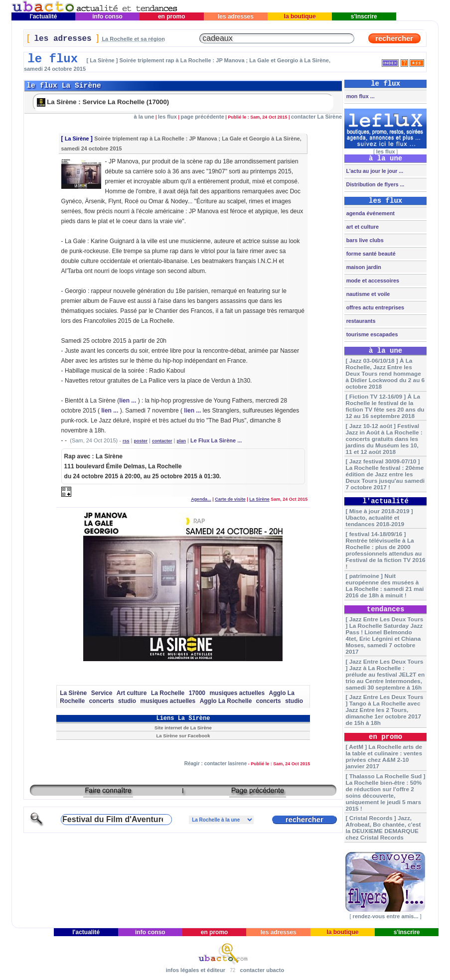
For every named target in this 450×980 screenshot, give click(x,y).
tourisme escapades (372, 334)
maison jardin (363, 267)
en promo (172, 16)
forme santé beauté (370, 254)
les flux (167, 117)
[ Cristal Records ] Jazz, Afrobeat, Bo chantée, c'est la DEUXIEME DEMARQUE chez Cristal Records (383, 828)
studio (127, 701)
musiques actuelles (237, 693)
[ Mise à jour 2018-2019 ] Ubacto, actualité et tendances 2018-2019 (379, 517)
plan (182, 441)
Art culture (132, 693)
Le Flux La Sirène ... (216, 440)
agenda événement (370, 213)
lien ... (128, 401)
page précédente (202, 117)
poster (141, 441)
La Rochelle (168, 693)
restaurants (360, 321)
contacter (162, 441)
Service (102, 693)
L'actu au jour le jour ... (374, 171)
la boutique (300, 16)
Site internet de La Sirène (183, 728)
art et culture (362, 227)
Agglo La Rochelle (226, 701)
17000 (197, 693)
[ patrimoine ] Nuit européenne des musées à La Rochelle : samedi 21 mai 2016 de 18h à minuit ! (384, 585)
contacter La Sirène (316, 117)
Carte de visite (230, 499)
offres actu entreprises (375, 307)
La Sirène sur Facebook (183, 736)
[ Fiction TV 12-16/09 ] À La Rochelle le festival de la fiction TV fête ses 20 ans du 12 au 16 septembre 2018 (385, 406)
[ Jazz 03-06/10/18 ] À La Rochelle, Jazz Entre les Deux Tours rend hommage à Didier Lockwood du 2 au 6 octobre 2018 (385, 373)
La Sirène (77, 139)
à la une (144, 117)
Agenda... (201, 499)
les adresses (236, 16)
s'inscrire (364, 16)
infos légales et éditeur (196, 970)
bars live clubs (364, 240)
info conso (107, 16)
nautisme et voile (368, 294)
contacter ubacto (262, 970)
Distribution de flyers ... (375, 184)
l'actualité (43, 16)
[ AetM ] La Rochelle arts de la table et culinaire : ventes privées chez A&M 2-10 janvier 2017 (384, 756)
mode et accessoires (372, 280)
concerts (102, 701)
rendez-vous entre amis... (386, 916)
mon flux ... (360, 96)
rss (126, 441)
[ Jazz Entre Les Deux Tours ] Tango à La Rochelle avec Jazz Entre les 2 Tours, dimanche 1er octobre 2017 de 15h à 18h (384, 710)
